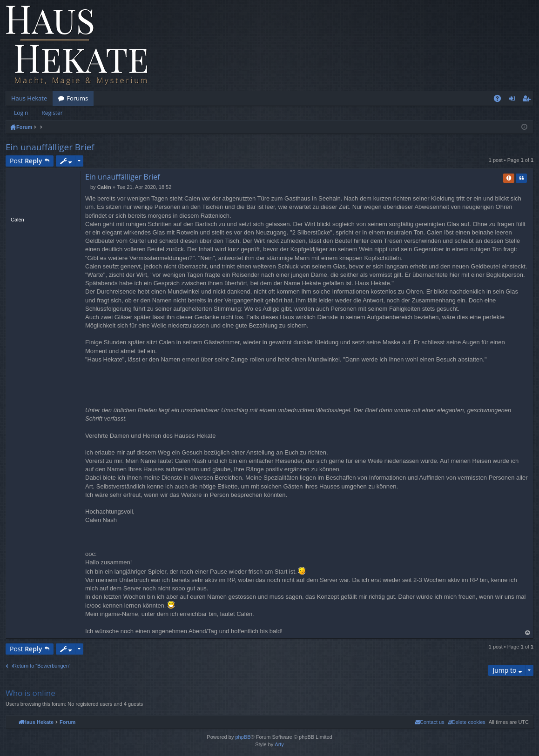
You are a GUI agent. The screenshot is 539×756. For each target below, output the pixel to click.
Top (528, 633)
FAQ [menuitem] (500, 100)
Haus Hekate (29, 98)
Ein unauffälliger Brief (50, 147)
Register (52, 113)
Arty (279, 744)
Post (26, 161)
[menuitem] (467, 722)
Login (21, 113)
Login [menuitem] (514, 100)
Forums (77, 98)
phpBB (243, 737)
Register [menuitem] (528, 100)
